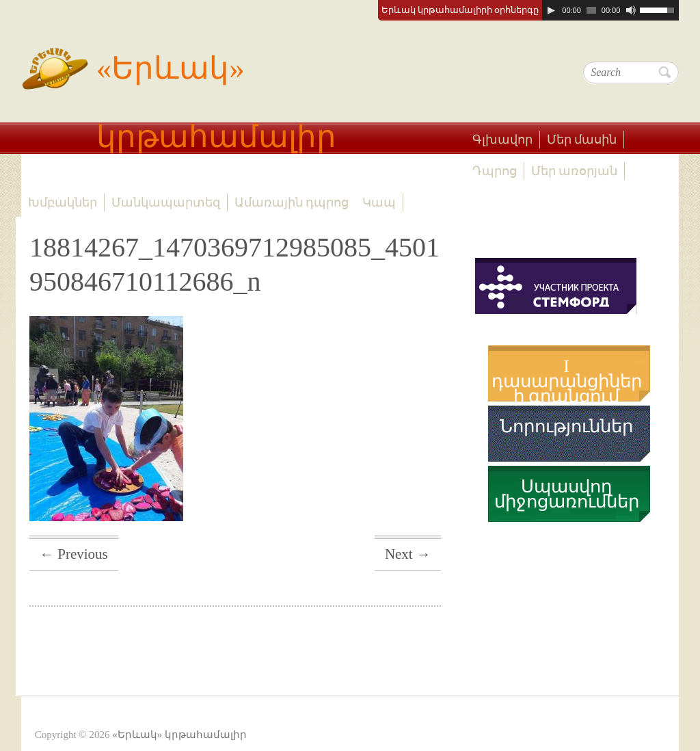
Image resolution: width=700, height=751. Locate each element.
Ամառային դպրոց (292, 202)
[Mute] (631, 10)
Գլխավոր (502, 140)
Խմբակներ (63, 202)
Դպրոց (495, 171)
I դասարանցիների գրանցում (567, 382)
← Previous (74, 554)
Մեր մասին (582, 140)
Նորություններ (566, 427)
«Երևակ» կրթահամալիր (179, 94)
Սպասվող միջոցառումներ (567, 495)
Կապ (379, 202)
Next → (408, 554)
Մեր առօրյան (575, 171)
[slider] (591, 10)
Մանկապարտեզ (166, 202)
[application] (610, 10)
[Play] (551, 10)
